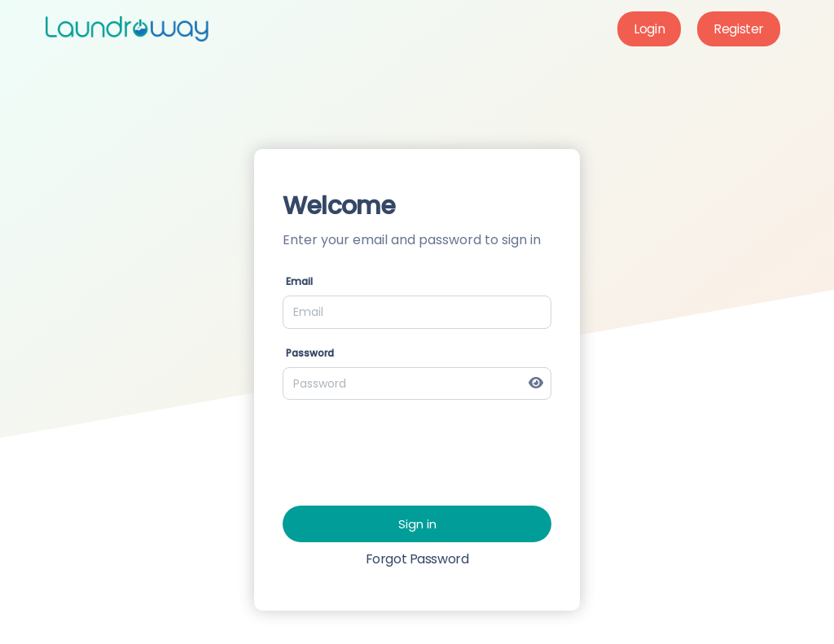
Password (310, 353)
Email (299, 281)
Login (649, 29)
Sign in (417, 524)
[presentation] (406, 445)
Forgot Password (417, 559)
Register (739, 29)
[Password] (417, 383)
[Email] (417, 312)
